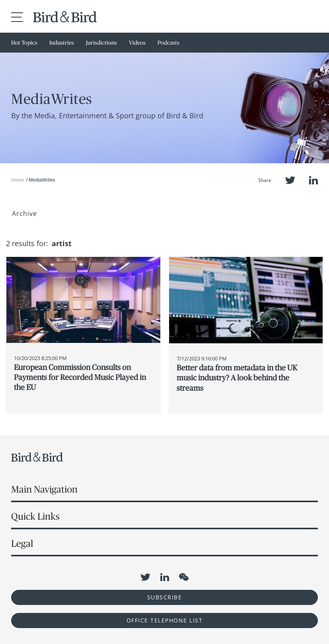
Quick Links (35, 516)
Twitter (290, 180)
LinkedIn (313, 180)
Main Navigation (44, 489)
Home (18, 180)
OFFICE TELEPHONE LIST (165, 620)
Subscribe (165, 597)
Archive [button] (24, 213)
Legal (22, 543)
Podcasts (168, 43)
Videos (137, 43)
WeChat (184, 577)
